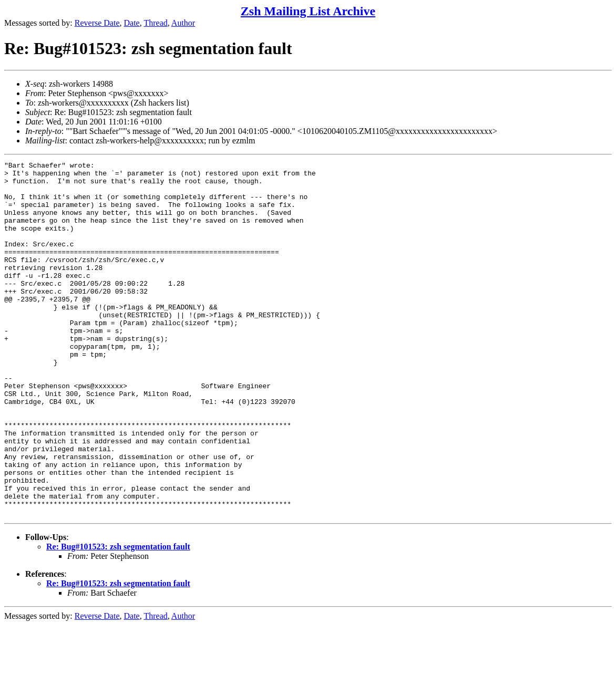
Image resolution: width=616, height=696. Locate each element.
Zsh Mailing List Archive (308, 11)
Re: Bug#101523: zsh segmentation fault (118, 617)
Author (183, 23)
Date (132, 23)
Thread (155, 23)
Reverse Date (97, 23)
